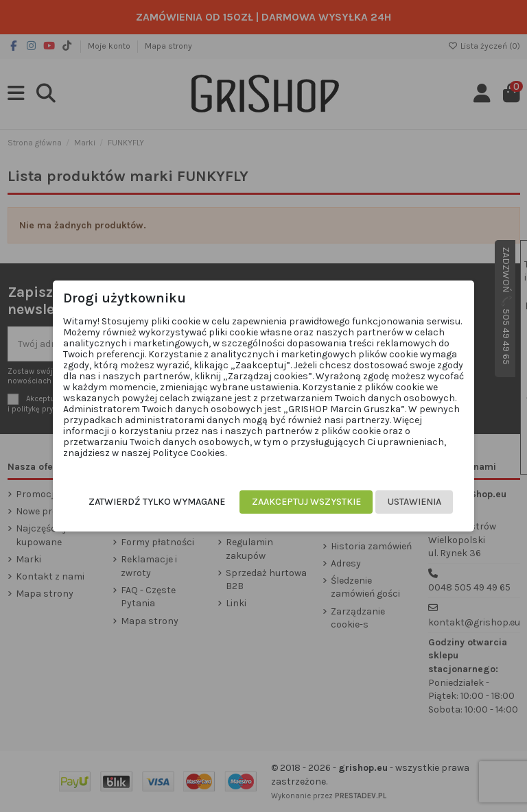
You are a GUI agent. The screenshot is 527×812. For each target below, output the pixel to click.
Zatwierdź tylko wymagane (157, 502)
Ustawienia (414, 502)
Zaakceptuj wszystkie (306, 502)
